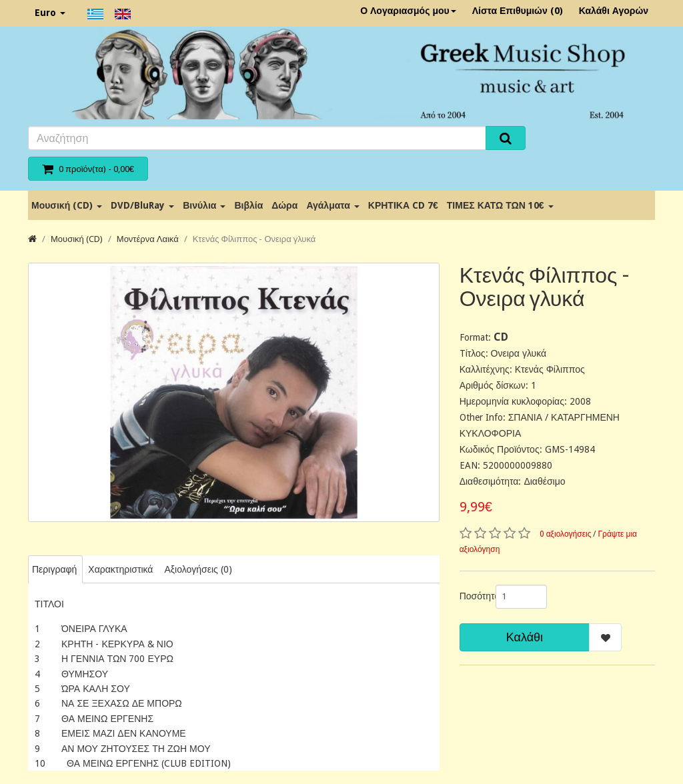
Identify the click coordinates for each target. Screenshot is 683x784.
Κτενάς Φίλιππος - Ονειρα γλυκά (254, 239)
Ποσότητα (473, 596)
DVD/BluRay (142, 205)
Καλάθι (525, 637)
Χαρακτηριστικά (120, 569)
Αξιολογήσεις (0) (198, 569)
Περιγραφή (54, 569)
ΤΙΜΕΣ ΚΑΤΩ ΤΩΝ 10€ (500, 205)
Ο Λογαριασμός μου (408, 11)
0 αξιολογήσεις (566, 534)
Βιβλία (248, 205)
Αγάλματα (332, 205)
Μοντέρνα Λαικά (148, 239)
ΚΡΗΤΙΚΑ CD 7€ (403, 205)
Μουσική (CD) (67, 205)
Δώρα (284, 205)
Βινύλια (204, 205)
